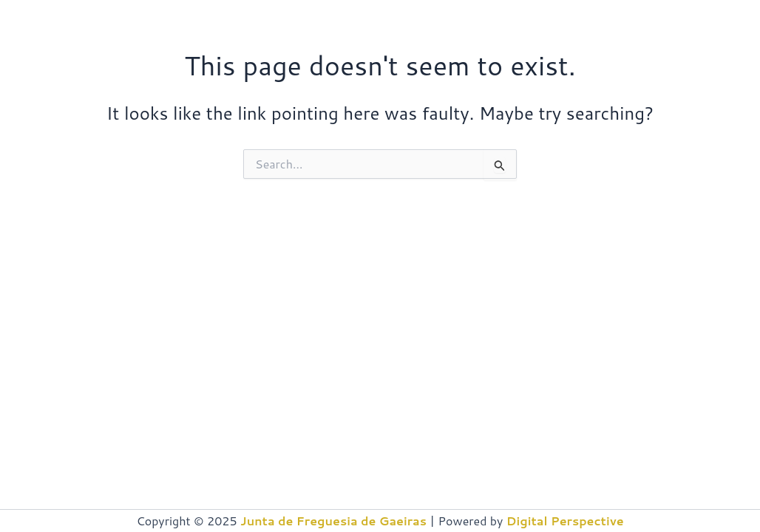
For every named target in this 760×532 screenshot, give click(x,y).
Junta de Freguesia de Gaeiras (333, 521)
